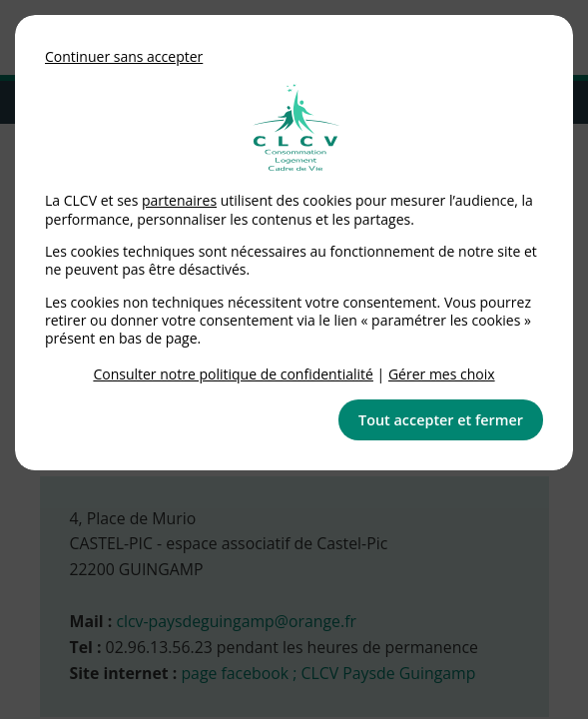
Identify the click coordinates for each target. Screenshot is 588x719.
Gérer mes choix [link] (442, 374)
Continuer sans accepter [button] (124, 56)
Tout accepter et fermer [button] (441, 420)
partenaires (179, 200)
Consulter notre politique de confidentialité (233, 374)
